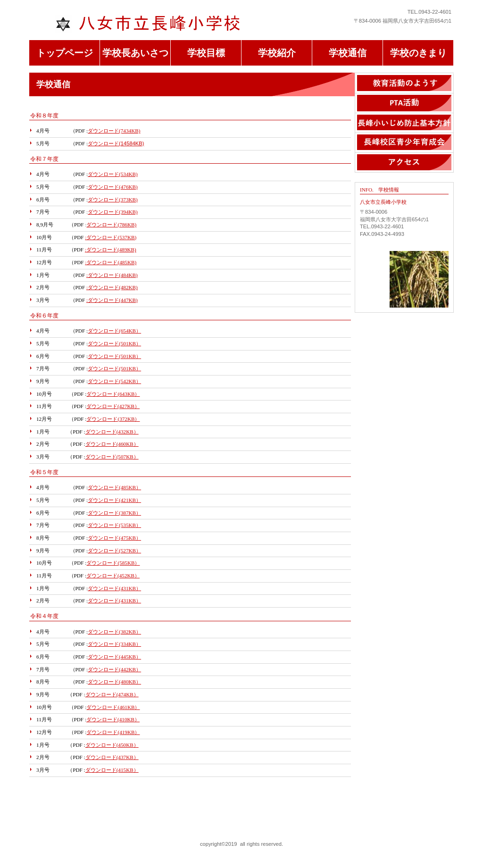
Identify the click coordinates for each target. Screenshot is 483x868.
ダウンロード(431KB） (114, 588)
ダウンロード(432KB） (112, 432)
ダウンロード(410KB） (113, 719)
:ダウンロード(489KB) (111, 250)
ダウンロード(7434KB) (114, 131)
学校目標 (206, 53)
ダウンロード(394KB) (113, 212)
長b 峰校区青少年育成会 (404, 143)
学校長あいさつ (135, 53)
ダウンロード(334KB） (114, 644)
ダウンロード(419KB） (113, 732)
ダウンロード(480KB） (114, 682)
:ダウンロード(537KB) (111, 237)
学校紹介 (277, 53)
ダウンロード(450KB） (112, 745)
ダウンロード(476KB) (113, 187)
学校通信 (348, 53)
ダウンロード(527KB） (114, 551)
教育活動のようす (404, 83)
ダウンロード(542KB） (114, 381)
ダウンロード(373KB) (113, 200)
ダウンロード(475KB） (114, 538)
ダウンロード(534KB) (113, 174)
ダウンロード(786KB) (111, 225)
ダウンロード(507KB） (112, 457)
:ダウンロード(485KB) (111, 262)
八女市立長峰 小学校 (154, 24)
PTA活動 (404, 103)
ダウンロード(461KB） (113, 707)
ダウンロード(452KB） (113, 576)
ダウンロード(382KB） (114, 632)
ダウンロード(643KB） (113, 394)
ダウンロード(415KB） (112, 770)
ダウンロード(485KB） (114, 487)
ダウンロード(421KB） (114, 500)
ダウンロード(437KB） (112, 757)
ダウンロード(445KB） (114, 657)
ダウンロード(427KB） (113, 406)
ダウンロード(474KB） (112, 694)
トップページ (65, 53)
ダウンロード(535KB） (114, 525)
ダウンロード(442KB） (114, 669)
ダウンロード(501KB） (114, 343)
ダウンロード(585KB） (113, 563)
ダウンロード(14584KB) (116, 143)
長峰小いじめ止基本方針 (404, 123)
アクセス (404, 163)
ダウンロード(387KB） (114, 513)
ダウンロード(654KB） (114, 331)
